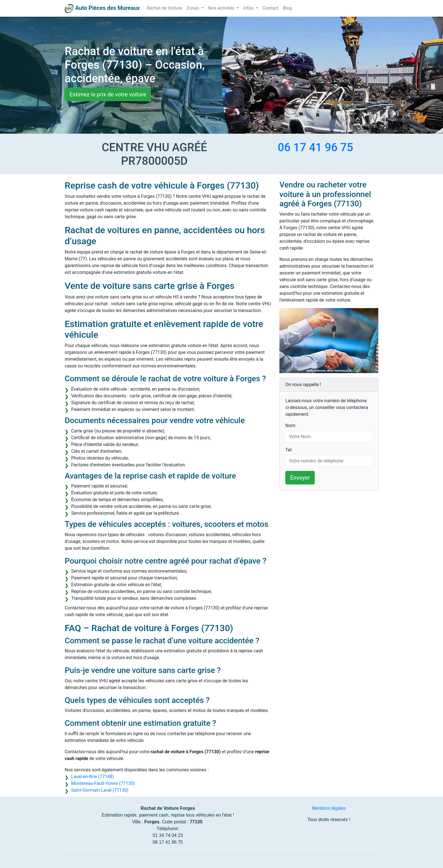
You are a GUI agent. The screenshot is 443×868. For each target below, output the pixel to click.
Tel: (289, 450)
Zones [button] (194, 8)
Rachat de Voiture (164, 8)
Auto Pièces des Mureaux (108, 8)
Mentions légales (329, 808)
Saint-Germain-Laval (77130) (100, 790)
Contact (271, 8)
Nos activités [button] (222, 8)
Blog (287, 8)
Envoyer (300, 478)
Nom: (291, 426)
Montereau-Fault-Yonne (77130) (103, 783)
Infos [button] (249, 8)
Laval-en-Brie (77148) (93, 777)
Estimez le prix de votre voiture (108, 94)
